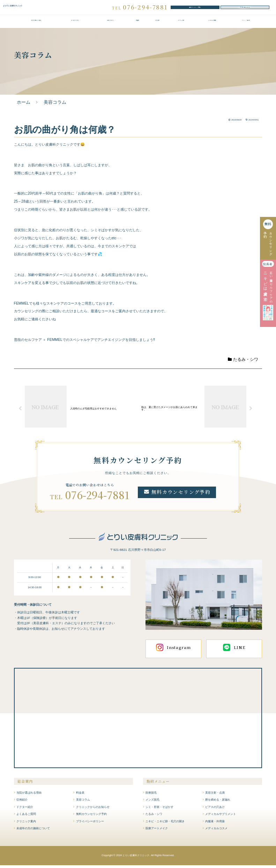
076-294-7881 (97, 498)
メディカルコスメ (216, 831)
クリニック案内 (246, 24)
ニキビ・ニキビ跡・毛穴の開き (165, 824)
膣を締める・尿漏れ (218, 802)
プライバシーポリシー (90, 824)
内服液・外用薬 (215, 824)
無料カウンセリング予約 (195, 9)
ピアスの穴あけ (215, 810)
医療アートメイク (157, 831)
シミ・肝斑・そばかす (159, 810)
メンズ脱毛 (152, 802)
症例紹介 (158, 24)
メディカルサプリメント (221, 817)
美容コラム (83, 802)
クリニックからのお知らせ (93, 810)
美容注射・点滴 (215, 795)
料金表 (138, 24)
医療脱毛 (151, 795)
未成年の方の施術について (33, 831)
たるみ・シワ (243, 362)
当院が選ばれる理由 (36, 24)
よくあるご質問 (212, 24)
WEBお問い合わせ (245, 9)
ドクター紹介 (181, 24)
